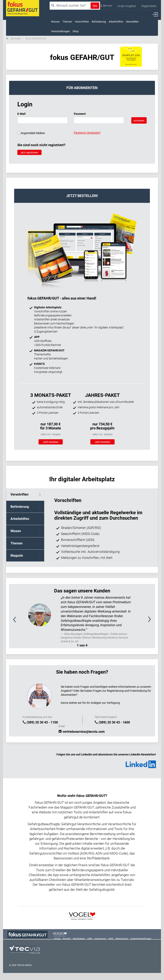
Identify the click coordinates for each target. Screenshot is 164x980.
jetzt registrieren (29, 153)
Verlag (57, 939)
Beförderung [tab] (20, 507)
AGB (111, 939)
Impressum (100, 939)
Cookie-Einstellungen (141, 939)
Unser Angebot (127, 6)
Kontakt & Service (101, 6)
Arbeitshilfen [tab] (20, 519)
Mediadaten (79, 939)
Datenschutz (122, 939)
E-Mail (21, 114)
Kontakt (67, 939)
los (95, 6)
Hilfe (90, 939)
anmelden (139, 121)
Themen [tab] (17, 543)
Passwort (80, 114)
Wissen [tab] (16, 531)
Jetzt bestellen (51, 442)
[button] (20, 622)
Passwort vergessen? (87, 133)
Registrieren (149, 6)
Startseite (16, 39)
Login (25, 104)
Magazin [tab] (17, 556)
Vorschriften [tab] (19, 494)
